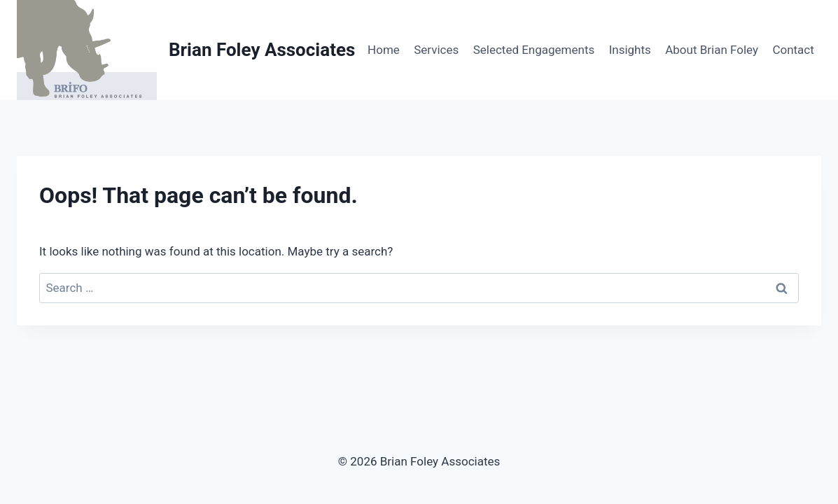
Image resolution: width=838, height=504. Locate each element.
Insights (630, 50)
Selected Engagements (534, 50)
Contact (793, 50)
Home (384, 50)
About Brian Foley (712, 50)
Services (436, 50)
